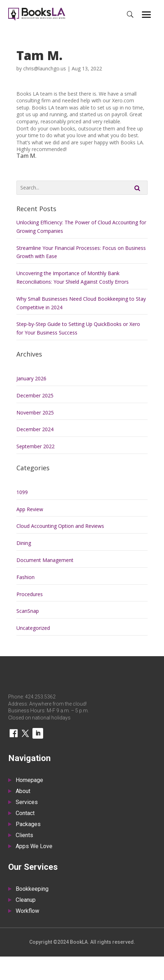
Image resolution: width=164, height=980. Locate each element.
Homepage (29, 781)
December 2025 (35, 395)
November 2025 (35, 413)
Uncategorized (33, 628)
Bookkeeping (32, 889)
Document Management (45, 560)
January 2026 (31, 378)
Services (27, 803)
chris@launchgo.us (45, 68)
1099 (22, 492)
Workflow (27, 911)
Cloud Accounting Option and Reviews (60, 526)
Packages (28, 825)
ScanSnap (28, 611)
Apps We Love (34, 847)
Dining (24, 543)
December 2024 (35, 429)
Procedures (30, 594)
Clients (24, 836)
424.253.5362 (40, 697)
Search (137, 188)
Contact (25, 814)
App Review (30, 509)
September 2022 (35, 446)
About (23, 792)
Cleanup (26, 900)
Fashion (25, 577)
